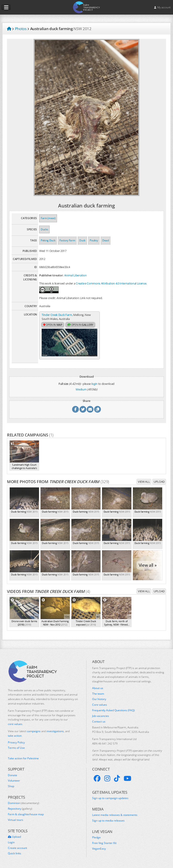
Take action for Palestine (23, 758)
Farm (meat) (48, 218)
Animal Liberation (75, 275)
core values (15, 724)
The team (98, 694)
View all (144, 482)
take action (15, 736)
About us (98, 688)
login (94, 384)
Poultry (94, 240)
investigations (55, 731)
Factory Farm (67, 240)
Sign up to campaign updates (110, 798)
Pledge (96, 837)
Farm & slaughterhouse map (26, 814)
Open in (53, 325)
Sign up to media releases (108, 821)
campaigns (34, 731)
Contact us (99, 722)
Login (11, 842)
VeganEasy (99, 849)
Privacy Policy (16, 742)
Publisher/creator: (51, 275)
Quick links (15, 853)
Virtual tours (16, 820)
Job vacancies (101, 716)
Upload (159, 482)
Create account (17, 848)
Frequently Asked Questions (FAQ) (113, 710)
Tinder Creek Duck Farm (57, 315)
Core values (100, 705)
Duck (82, 240)
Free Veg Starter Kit (104, 843)
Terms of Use (16, 748)
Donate (13, 775)
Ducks (44, 229)
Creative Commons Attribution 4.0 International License (111, 283)
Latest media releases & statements (115, 815)
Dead (106, 240)
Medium (81, 389)
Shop (11, 786)
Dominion (24, 803)
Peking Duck (48, 240)
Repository (20, 809)
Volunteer (14, 781)
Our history (99, 699)
